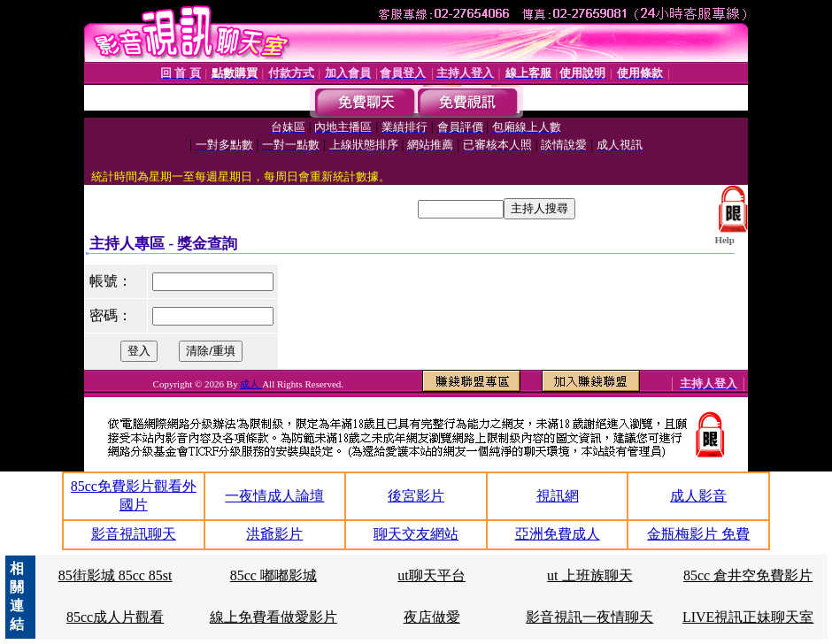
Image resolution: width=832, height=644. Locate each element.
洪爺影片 (274, 534)
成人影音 (698, 496)
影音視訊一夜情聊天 (589, 617)
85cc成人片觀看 (115, 617)
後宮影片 (416, 496)
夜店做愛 (432, 617)
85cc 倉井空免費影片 (748, 575)
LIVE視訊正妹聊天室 (748, 617)
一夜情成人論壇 (274, 496)
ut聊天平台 (431, 575)
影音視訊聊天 (134, 534)
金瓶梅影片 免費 (698, 534)
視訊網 (558, 496)
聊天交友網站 (416, 534)
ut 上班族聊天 (589, 575)
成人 (251, 384)
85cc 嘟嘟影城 (273, 575)
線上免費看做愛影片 (273, 617)
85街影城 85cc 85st (116, 575)
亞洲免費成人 (558, 534)
